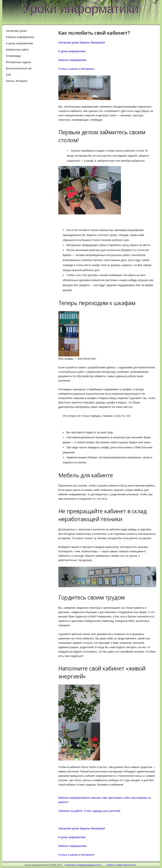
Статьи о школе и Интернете (76, 69)
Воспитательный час (19, 68)
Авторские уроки (16, 31)
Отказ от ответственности (121, 865)
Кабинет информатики (72, 60)
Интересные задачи (19, 62)
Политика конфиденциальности (83, 865)
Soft (8, 75)
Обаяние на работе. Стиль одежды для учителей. (90, 811)
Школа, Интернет (17, 81)
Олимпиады (14, 56)
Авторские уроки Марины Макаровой (82, 42)
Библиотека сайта (17, 50)
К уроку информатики (72, 51)
